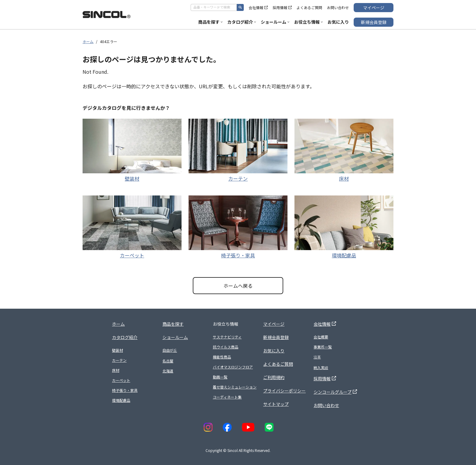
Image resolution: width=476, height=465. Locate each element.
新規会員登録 (374, 22)
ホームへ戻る (238, 286)
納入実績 (321, 367)
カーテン (238, 178)
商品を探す (210, 22)
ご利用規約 (274, 377)
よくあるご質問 (309, 7)
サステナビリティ (227, 337)
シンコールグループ (335, 392)
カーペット (132, 255)
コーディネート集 (227, 397)
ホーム (88, 41)
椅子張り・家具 (238, 255)
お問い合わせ (338, 7)
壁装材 (132, 178)
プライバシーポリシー (284, 391)
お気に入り (338, 22)
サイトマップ (276, 404)
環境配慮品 (344, 255)
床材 (344, 178)
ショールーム (275, 22)
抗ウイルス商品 (226, 347)
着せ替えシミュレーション (235, 387)
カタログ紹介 (242, 22)
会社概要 (321, 337)
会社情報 (258, 7)
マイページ (374, 8)
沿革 (317, 357)
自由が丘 (170, 350)
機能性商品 (222, 357)
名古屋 (168, 361)
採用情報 (282, 7)
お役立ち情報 (308, 22)
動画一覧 (220, 377)
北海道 (168, 371)
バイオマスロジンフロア (233, 367)
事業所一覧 (323, 347)
